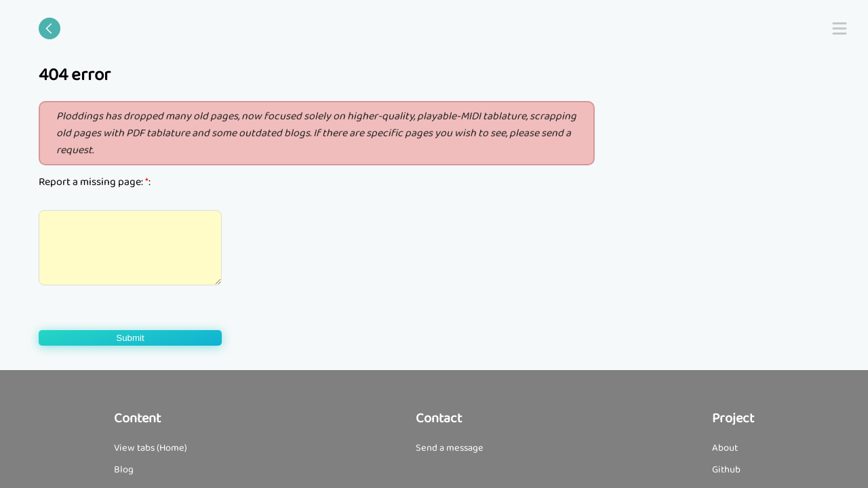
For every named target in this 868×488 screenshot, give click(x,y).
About (725, 448)
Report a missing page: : (95, 182)
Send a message (450, 448)
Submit (130, 338)
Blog (124, 470)
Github (726, 470)
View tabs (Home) (151, 448)
